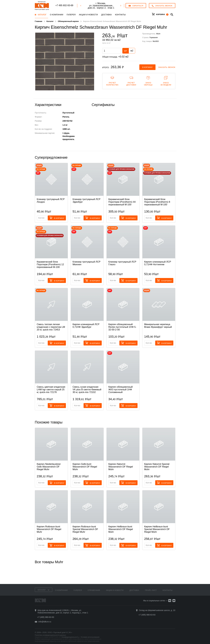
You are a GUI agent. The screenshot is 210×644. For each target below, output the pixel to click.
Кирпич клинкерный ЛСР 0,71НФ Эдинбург (86, 326)
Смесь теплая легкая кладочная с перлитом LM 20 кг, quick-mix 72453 (51, 327)
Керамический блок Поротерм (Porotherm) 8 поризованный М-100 (157, 202)
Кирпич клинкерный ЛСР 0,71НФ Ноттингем (158, 263)
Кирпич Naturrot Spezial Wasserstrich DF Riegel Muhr (157, 467)
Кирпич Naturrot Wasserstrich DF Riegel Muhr (121, 467)
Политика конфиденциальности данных (50, 635)
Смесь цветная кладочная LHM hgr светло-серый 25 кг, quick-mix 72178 (51, 390)
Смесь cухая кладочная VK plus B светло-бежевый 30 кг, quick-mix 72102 (87, 390)
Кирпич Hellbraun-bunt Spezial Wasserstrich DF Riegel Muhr (157, 529)
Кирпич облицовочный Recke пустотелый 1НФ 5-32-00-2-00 (122, 327)
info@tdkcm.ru (45, 622)
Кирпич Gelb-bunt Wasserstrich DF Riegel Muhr (85, 467)
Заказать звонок (167, 67)
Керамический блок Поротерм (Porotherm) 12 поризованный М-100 (50, 264)
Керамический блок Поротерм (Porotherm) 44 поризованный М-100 (122, 202)
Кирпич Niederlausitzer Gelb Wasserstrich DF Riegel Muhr (49, 467)
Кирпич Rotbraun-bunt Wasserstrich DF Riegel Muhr (49, 529)
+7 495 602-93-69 (64, 5)
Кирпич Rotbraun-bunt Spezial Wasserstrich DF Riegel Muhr (85, 529)
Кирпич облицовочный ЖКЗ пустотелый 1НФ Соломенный (121, 390)
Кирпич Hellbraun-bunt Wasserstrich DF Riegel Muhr (121, 529)
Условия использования (90, 637)
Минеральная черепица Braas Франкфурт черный (158, 326)
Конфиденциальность (70, 637)
